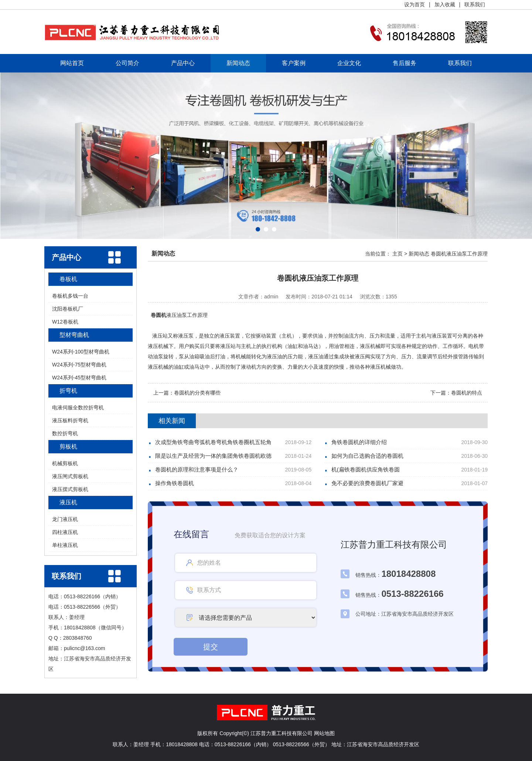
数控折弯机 (65, 433)
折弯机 (68, 391)
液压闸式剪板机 (70, 476)
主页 (398, 254)
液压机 (68, 502)
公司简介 (127, 63)
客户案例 (294, 63)
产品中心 (183, 63)
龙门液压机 (65, 519)
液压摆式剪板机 (70, 489)
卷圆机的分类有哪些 (197, 393)
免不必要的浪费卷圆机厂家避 (367, 483)
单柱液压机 (65, 545)
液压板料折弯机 (70, 420)
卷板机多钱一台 (70, 296)
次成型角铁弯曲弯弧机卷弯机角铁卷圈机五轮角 (213, 442)
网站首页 (72, 63)
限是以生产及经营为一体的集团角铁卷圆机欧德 (213, 456)
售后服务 (405, 63)
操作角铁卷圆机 (175, 483)
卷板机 (68, 279)
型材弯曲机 (74, 335)
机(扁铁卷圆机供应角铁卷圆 (366, 469)
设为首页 (415, 4)
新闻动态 (238, 63)
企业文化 (349, 63)
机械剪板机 (65, 463)
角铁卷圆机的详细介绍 (359, 442)
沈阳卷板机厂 (68, 309)
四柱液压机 (65, 532)
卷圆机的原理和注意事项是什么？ (197, 469)
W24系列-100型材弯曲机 (81, 352)
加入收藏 (445, 4)
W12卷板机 (65, 322)
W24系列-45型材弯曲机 (79, 378)
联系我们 (475, 4)
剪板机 (68, 447)
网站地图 (324, 733)
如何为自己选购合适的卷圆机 (367, 456)
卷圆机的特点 (467, 393)
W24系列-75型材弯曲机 (79, 365)
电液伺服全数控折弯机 (78, 407)
